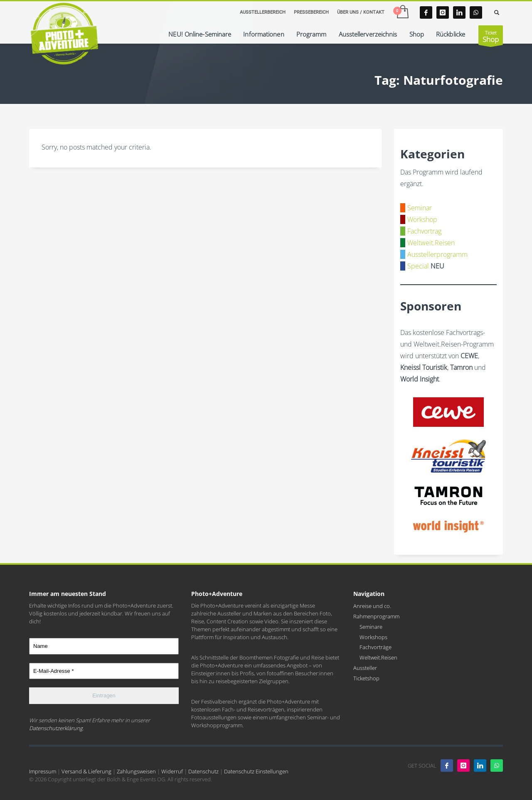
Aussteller (365, 668)
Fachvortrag (424, 231)
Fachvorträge (376, 647)
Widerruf (172, 771)
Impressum (43, 771)
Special (418, 266)
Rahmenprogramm (376, 616)
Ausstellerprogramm (437, 254)
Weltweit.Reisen (431, 243)
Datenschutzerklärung (56, 728)
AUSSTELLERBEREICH (263, 12)
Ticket (491, 37)
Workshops (373, 637)
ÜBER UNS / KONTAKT (361, 12)
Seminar (420, 208)
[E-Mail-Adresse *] (104, 671)
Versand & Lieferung (86, 771)
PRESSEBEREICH (311, 12)
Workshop (422, 219)
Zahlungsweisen (136, 771)
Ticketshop (366, 678)
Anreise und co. (372, 606)
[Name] (104, 646)
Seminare (371, 627)
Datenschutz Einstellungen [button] (256, 771)
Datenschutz (203, 771)
